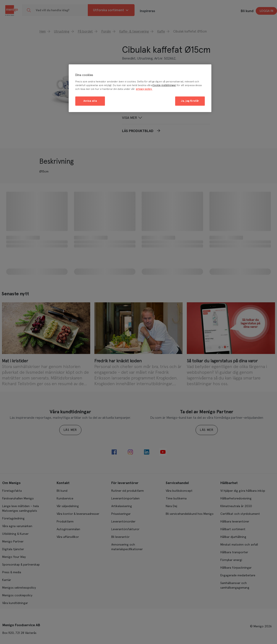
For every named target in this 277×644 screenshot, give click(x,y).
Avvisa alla (90, 101)
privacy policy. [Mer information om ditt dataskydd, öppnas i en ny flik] (144, 89)
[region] (140, 88)
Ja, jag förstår (190, 101)
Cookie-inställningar (164, 85)
